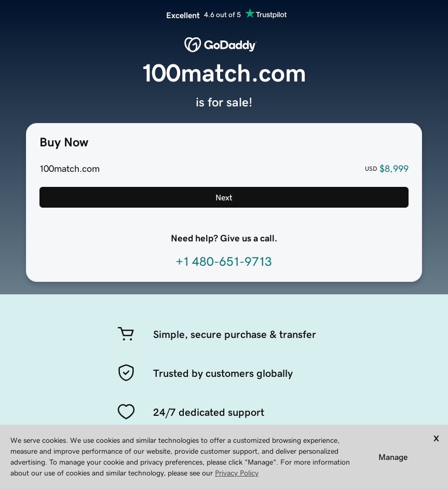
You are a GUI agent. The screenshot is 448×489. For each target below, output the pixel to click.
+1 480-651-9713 (224, 262)
